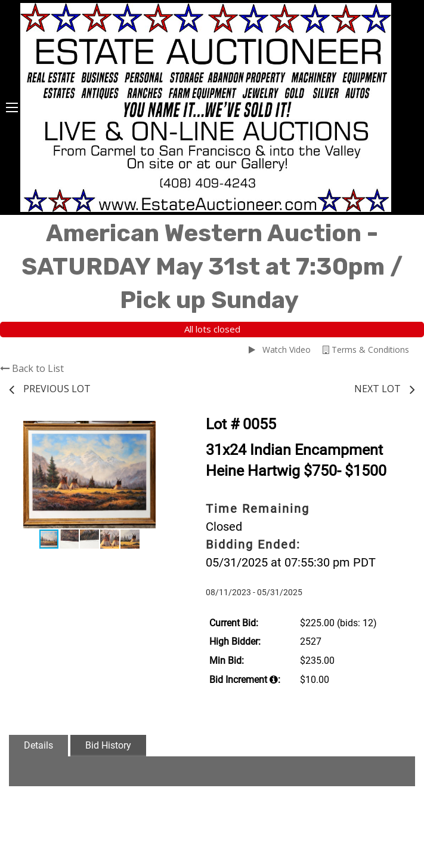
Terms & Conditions (366, 350)
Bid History (108, 745)
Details (38, 745)
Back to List (32, 368)
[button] (159, 432)
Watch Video (280, 350)
